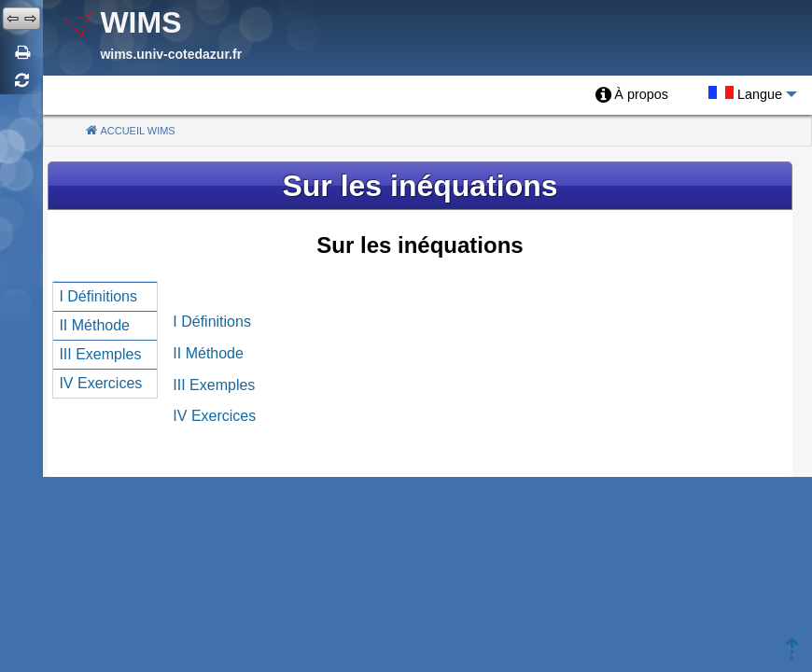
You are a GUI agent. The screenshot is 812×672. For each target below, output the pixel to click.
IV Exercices (214, 416)
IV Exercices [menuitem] (100, 383)
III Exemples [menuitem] (100, 354)
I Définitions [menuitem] (98, 296)
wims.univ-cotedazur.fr (171, 54)
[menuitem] (632, 95)
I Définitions (212, 322)
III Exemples (214, 385)
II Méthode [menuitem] (94, 325)
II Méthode (208, 353)
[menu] (105, 340)
